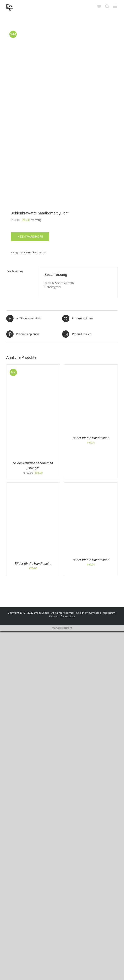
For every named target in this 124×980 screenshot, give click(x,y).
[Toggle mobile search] (107, 6)
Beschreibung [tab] (15, 271)
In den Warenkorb (30, 237)
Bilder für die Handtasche (91, 438)
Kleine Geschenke (35, 252)
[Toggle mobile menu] (116, 6)
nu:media (94, 613)
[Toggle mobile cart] (99, 6)
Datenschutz (68, 616)
